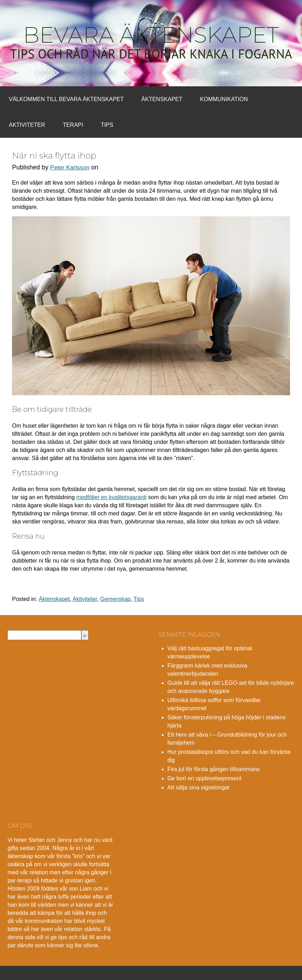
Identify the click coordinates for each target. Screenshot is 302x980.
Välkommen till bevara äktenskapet (66, 99)
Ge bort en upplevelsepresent (204, 778)
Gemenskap (115, 599)
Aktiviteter (27, 125)
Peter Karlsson (70, 168)
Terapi (73, 125)
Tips (107, 125)
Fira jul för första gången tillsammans (214, 769)
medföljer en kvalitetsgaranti (112, 497)
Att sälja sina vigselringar (199, 787)
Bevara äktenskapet (151, 35)
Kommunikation (224, 99)
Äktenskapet (162, 99)
